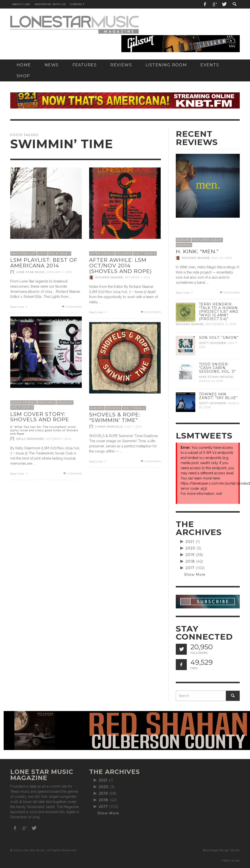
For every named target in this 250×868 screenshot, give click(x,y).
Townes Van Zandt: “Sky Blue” (218, 396)
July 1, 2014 (133, 427)
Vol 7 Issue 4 (134, 408)
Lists (42, 254)
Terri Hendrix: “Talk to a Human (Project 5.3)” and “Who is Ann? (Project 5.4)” (219, 312)
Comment (72, 473)
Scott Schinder (213, 343)
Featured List (23, 254)
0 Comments (72, 307)
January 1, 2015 (59, 272)
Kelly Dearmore (30, 439)
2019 (190, 555)
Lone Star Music (31, 272)
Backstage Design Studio (221, 850)
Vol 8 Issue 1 (60, 254)
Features (47, 402)
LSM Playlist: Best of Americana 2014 (44, 263)
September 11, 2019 (221, 324)
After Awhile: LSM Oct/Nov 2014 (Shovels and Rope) (120, 265)
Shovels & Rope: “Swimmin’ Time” (115, 417)
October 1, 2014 (138, 277)
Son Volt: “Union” (219, 338)
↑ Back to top (230, 860)
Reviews (113, 408)
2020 (190, 548)
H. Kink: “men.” (197, 251)
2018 (190, 561)
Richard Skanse (109, 277)
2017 (190, 568)
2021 (190, 542)
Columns (124, 254)
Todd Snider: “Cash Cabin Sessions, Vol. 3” (217, 368)
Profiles (65, 402)
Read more (19, 307)
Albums (97, 408)
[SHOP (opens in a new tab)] (23, 76)
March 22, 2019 (211, 381)
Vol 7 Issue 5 (145, 254)
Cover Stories (24, 402)
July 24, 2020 (222, 258)
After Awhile (102, 254)
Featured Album (207, 240)
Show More (195, 575)
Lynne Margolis (109, 427)
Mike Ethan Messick (216, 377)
